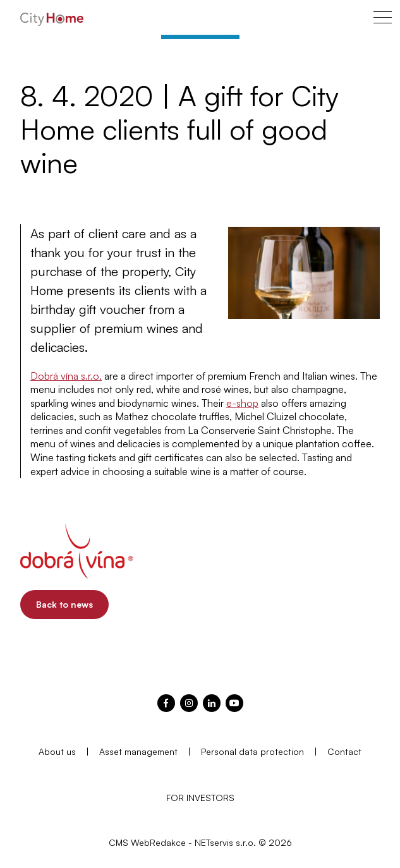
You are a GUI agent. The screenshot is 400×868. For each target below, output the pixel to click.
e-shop (242, 403)
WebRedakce (158, 842)
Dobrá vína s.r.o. (66, 376)
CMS (118, 842)
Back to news (64, 604)
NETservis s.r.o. (225, 842)
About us (57, 751)
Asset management (138, 751)
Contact (344, 751)
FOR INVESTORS (200, 798)
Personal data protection (252, 751)
